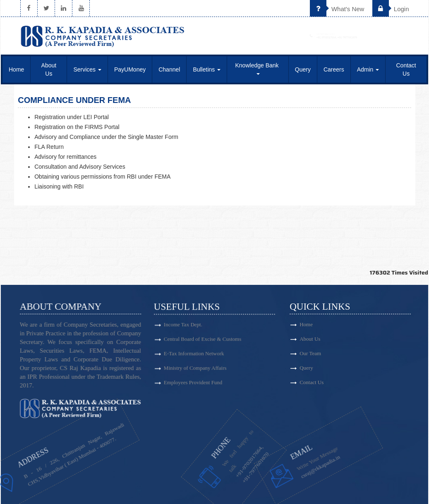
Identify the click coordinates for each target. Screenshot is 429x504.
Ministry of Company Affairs (195, 371)
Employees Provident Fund (193, 386)
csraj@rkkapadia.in (292, 463)
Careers (334, 69)
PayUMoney (130, 69)
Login (391, 9)
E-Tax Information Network (194, 357)
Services (87, 69)
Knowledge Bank (258, 68)
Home (16, 69)
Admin (368, 69)
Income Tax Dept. (183, 328)
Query (303, 69)
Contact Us (406, 69)
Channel (169, 69)
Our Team (336, 353)
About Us (49, 69)
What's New (337, 9)
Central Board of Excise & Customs (203, 342)
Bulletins (207, 69)
